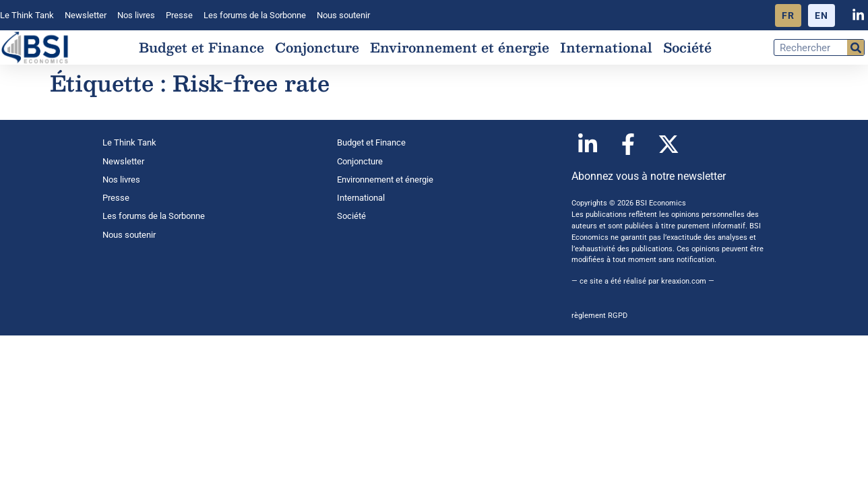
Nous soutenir (343, 15)
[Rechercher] (856, 47)
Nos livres (136, 15)
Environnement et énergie (460, 47)
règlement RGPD (599, 316)
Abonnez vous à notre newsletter (649, 176)
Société (687, 47)
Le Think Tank (27, 15)
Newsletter (86, 15)
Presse (179, 15)
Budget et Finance (201, 47)
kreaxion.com (684, 281)
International (606, 47)
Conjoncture (317, 47)
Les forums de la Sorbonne (255, 15)
